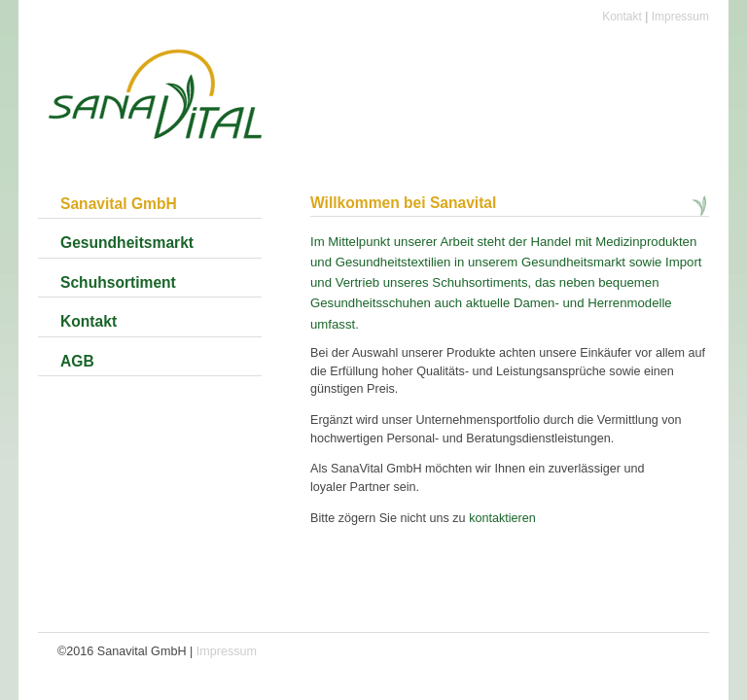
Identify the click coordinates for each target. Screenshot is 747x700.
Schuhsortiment (118, 282)
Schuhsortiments (480, 282)
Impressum (680, 17)
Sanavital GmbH (119, 204)
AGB (77, 361)
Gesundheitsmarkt (127, 243)
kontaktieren (502, 518)
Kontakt (622, 17)
